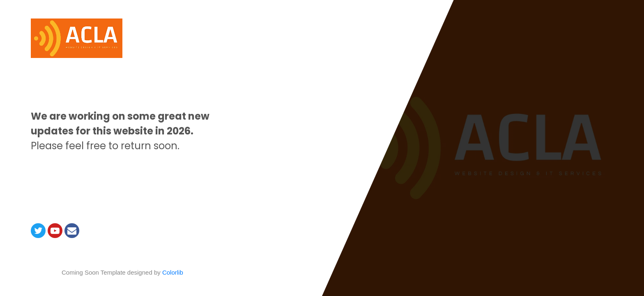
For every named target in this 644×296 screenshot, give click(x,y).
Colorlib (173, 272)
